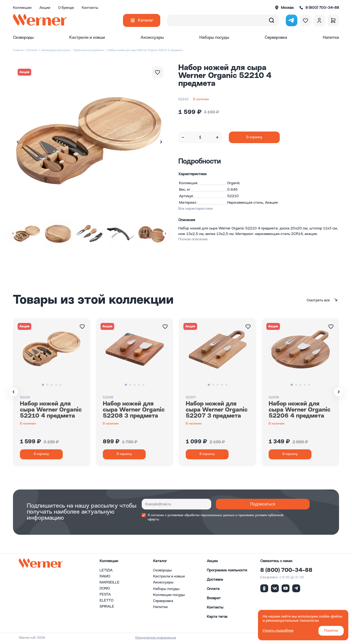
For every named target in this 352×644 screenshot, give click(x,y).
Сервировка (276, 38)
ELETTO (107, 602)
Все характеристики (196, 209)
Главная (18, 50)
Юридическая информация (175, 639)
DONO (105, 590)
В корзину (254, 137)
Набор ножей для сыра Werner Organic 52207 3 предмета (217, 410)
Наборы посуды (214, 38)
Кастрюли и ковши (87, 38)
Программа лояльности (227, 572)
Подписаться (239, 506)
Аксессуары (152, 38)
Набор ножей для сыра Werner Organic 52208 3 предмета (134, 410)
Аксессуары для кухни (56, 50)
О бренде (66, 8)
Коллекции (22, 8)
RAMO (105, 578)
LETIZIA (106, 572)
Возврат (214, 600)
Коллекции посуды (169, 596)
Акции (45, 8)
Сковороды (23, 38)
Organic (234, 183)
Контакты (90, 8)
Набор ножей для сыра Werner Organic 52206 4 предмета (300, 410)
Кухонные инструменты (89, 50)
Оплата (213, 590)
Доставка (215, 581)
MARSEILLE (110, 584)
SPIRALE (107, 608)
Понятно (331, 631)
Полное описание (193, 239)
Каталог (146, 20)
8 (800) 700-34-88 (286, 572)
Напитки (331, 38)
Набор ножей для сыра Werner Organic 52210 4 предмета (51, 410)
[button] (161, 142)
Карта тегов (217, 618)
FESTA (105, 596)
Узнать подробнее (278, 631)
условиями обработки (184, 517)
